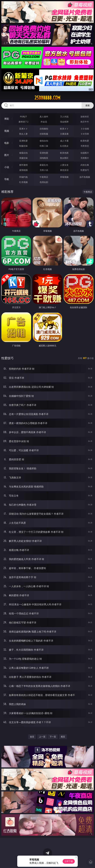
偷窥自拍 (23, 153)
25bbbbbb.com (47, 98)
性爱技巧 (85, 170)
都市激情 (23, 165)
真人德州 (44, 117)
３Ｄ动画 (85, 129)
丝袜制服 (44, 134)
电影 (7, 143)
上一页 (42, 737)
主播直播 (64, 134)
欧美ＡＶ (64, 129)
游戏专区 (85, 117)
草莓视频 (64, 177)
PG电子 (24, 117)
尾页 (63, 737)
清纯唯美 (44, 158)
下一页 (53, 737)
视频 (7, 131)
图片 (7, 155)
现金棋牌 (64, 122)
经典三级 (44, 146)
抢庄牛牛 (85, 122)
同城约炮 (23, 177)
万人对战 (64, 117)
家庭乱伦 (44, 165)
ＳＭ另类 (85, 134)
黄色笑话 (64, 170)
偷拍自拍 (44, 141)
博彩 (7, 119)
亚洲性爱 (23, 141)
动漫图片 (85, 153)
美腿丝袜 (23, 158)
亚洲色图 (44, 153)
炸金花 (44, 122)
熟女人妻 (23, 134)
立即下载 (69, 861)
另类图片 (85, 158)
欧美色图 (64, 153)
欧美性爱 (85, 141)
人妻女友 (64, 165)
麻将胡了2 (23, 122)
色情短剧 (44, 182)
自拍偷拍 (44, 129)
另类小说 (44, 170)
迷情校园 (23, 170)
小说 (7, 167)
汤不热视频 (85, 177)
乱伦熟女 (64, 146)
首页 (32, 737)
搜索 (88, 105)
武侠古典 (85, 165)
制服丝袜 (23, 146)
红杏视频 (23, 182)
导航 (7, 179)
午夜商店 (44, 177)
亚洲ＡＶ (23, 129)
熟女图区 (64, 158)
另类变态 (85, 146)
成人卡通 (64, 141)
